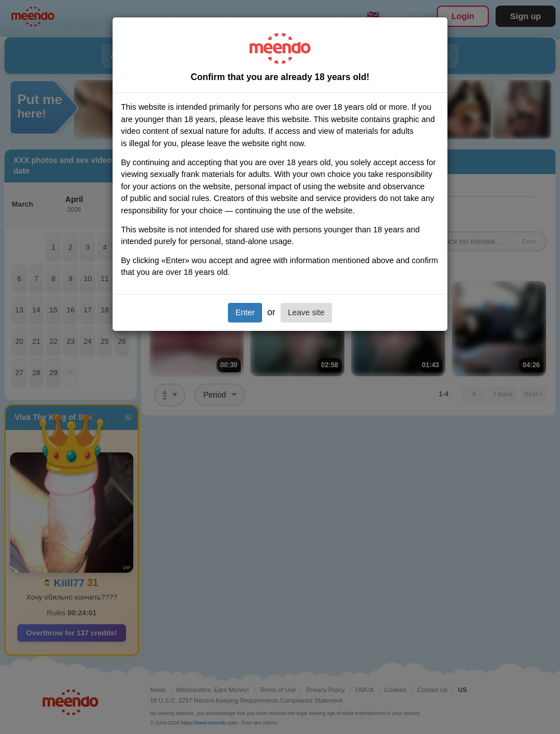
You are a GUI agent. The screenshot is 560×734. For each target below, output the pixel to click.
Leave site (306, 312)
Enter (245, 312)
